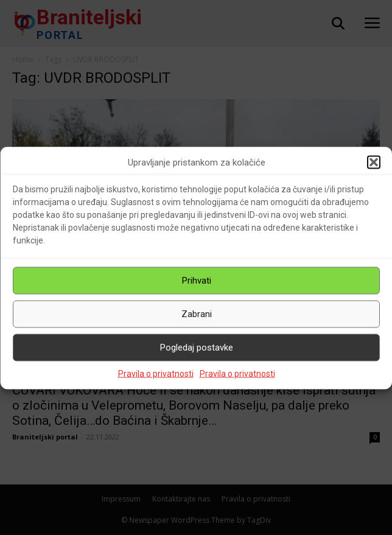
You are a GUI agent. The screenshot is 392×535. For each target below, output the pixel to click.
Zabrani (197, 314)
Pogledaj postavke (197, 348)
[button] (374, 163)
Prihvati (197, 281)
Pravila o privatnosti (156, 373)
